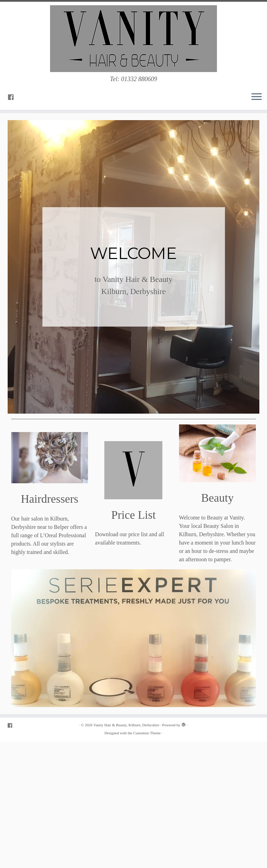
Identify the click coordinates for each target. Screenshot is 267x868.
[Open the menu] (257, 97)
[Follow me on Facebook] (13, 97)
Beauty (217, 498)
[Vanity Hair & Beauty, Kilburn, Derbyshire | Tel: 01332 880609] (133, 39)
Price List (133, 515)
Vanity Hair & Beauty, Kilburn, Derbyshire (127, 725)
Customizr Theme (147, 733)
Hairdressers (50, 499)
